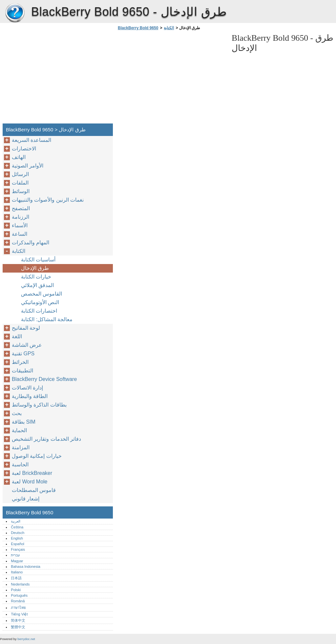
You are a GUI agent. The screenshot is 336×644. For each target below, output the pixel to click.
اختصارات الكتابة (39, 311)
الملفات (20, 183)
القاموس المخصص (42, 294)
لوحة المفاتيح (26, 328)
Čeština (17, 527)
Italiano (17, 572)
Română (18, 601)
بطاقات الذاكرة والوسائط (39, 405)
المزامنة (21, 447)
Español (17, 544)
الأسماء (20, 225)
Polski (16, 590)
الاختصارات (24, 149)
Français (18, 549)
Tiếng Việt (19, 614)
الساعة (20, 234)
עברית (15, 555)
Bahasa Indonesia (26, 566)
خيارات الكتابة (36, 277)
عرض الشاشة (27, 345)
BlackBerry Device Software (44, 379)
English (17, 538)
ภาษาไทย (18, 608)
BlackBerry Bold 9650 (15, 13)
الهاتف (19, 157)
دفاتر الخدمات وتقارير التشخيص (46, 439)
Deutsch (18, 533)
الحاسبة (20, 465)
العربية (16, 521)
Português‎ (19, 595)
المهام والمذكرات (31, 243)
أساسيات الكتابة (38, 260)
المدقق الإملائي (37, 285)
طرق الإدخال (35, 268)
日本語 (16, 578)
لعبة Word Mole (30, 482)
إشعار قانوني (26, 499)
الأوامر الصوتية (28, 166)
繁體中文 (18, 627)
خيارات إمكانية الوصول (37, 456)
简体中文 (18, 620)
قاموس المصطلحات (34, 490)
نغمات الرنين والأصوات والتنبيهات (48, 200)
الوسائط (21, 191)
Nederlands (20, 584)
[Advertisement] (171, 79)
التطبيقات (22, 371)
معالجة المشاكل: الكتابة (47, 319)
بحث (17, 413)
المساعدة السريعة (31, 140)
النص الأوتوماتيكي (40, 302)
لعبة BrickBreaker (32, 473)
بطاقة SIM (24, 422)
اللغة (17, 336)
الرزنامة (21, 217)
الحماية (19, 430)
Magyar (17, 561)
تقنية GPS (23, 354)
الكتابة (169, 28)
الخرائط (20, 362)
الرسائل (20, 174)
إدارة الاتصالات (27, 388)
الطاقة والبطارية (30, 396)
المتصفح (21, 208)
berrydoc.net (26, 639)
